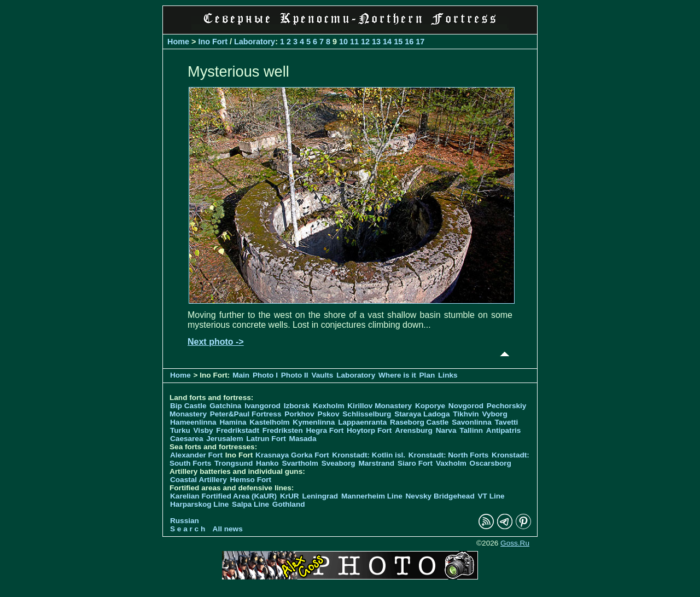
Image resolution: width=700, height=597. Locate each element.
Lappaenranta (362, 422)
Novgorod (466, 406)
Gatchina (225, 406)
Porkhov (299, 414)
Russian (185, 521)
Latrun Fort (266, 439)
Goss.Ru (515, 543)
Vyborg (494, 414)
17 (420, 42)
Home (178, 42)
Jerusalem (224, 439)
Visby (203, 430)
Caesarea (186, 439)
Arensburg (414, 430)
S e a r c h (188, 529)
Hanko (267, 463)
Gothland (289, 504)
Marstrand (376, 463)
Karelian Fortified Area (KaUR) (223, 496)
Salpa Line (250, 504)
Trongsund (234, 463)
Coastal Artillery (199, 480)
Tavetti (506, 422)
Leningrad (320, 496)
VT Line (491, 496)
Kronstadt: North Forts (450, 455)
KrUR (290, 496)
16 (409, 42)
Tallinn (471, 430)
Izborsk (297, 406)
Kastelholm (269, 422)
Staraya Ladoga (422, 414)
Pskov (328, 414)
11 (354, 42)
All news (228, 529)
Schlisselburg (367, 414)
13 (376, 42)
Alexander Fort (196, 455)
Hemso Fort (251, 480)
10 (343, 42)
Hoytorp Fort (369, 430)
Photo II (295, 375)
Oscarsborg (491, 463)
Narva (446, 430)
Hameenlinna (193, 422)
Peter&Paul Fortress (246, 414)
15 (398, 42)
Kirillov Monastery (380, 406)
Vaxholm (451, 463)
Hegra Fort (325, 430)
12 (365, 42)
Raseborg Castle (419, 422)
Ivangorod (262, 406)
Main (241, 375)
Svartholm (300, 463)
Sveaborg (339, 463)
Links (448, 375)
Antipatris (503, 430)
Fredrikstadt (238, 430)
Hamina (233, 422)
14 (387, 42)
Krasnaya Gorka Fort (292, 455)
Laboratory (255, 42)
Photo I (265, 375)
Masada (303, 439)
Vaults (322, 375)
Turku (180, 430)
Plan (427, 375)
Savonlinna (472, 422)
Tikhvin (466, 414)
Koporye (430, 406)
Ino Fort (213, 42)
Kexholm (328, 406)
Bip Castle (188, 406)
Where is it (397, 375)
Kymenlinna (314, 422)
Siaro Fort (415, 463)
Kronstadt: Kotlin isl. (369, 455)
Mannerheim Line (372, 496)
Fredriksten (283, 430)
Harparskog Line (199, 504)
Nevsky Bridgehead (440, 496)
